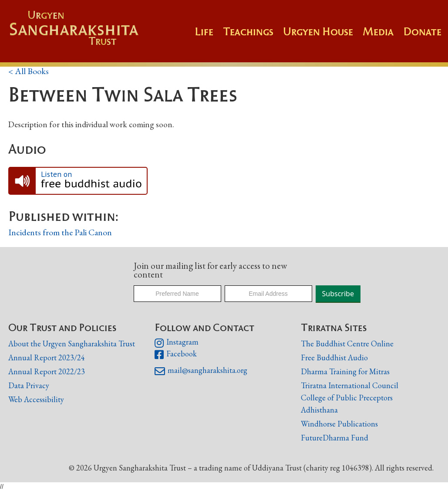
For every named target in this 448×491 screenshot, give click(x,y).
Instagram (177, 343)
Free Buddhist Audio (334, 357)
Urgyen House (318, 31)
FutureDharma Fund (335, 438)
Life (204, 31)
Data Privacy (29, 385)
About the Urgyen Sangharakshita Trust (72, 344)
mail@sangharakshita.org (201, 371)
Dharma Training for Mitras (345, 371)
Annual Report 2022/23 (47, 371)
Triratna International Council (350, 385)
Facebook (176, 355)
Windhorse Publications (339, 424)
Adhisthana (319, 410)
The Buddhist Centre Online (347, 344)
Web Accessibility (36, 399)
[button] (253, 36)
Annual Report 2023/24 (47, 357)
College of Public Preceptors (347, 398)
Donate (422, 31)
